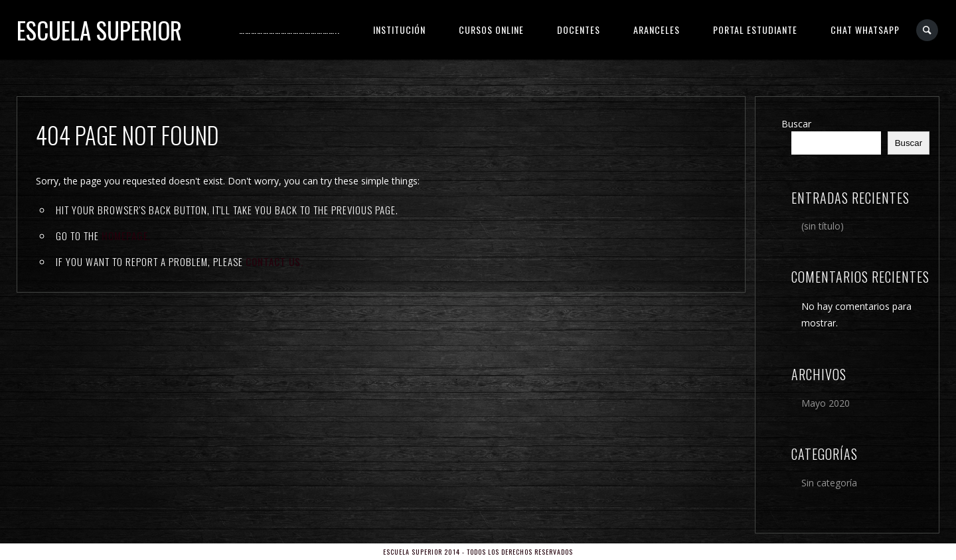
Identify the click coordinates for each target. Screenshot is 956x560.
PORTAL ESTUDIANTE (755, 30)
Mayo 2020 (826, 403)
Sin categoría (829, 483)
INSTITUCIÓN (399, 30)
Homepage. (126, 236)
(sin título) (823, 226)
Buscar (796, 124)
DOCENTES (579, 30)
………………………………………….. (289, 30)
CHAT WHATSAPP (865, 30)
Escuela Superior (99, 30)
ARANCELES (657, 30)
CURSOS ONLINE (491, 30)
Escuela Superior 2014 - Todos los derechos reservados (478, 552)
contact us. (275, 261)
